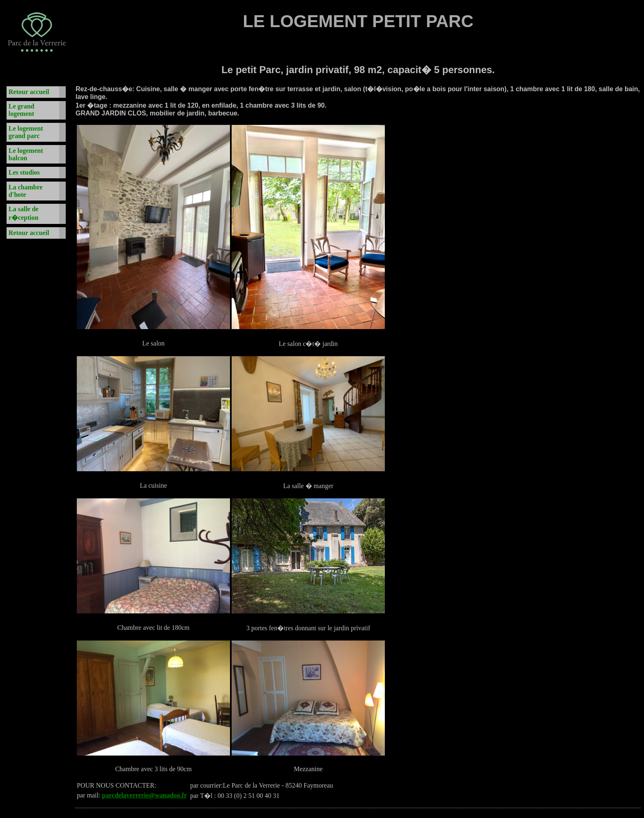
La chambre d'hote (26, 191)
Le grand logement (22, 110)
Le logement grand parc (26, 132)
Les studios (24, 172)
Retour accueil (29, 92)
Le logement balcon (26, 154)
